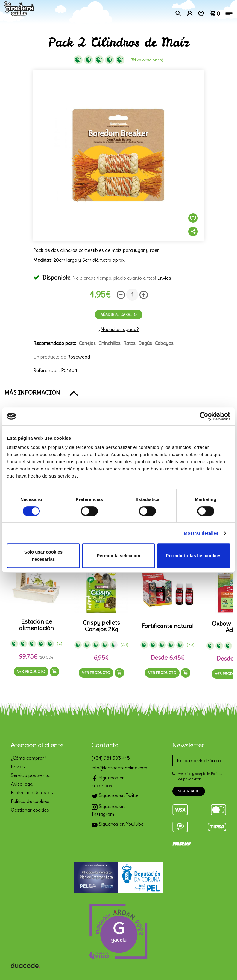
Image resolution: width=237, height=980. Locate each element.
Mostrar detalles (201, 533)
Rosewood (79, 357)
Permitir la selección (118, 555)
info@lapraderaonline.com (118, 768)
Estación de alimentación (37, 625)
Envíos (164, 278)
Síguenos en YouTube (118, 825)
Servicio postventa (30, 775)
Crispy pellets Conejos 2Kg (101, 626)
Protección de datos (32, 792)
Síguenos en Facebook (108, 781)
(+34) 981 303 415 (111, 758)
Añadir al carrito (119, 314)
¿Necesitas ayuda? (119, 329)
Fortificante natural (167, 626)
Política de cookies (30, 801)
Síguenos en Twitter (116, 796)
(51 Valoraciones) (147, 60)
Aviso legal (22, 784)
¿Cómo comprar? (29, 758)
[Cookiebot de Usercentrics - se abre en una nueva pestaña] (204, 416)
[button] (118, 393)
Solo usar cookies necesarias (43, 555)
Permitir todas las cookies (194, 555)
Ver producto (31, 672)
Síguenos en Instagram (108, 810)
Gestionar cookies (30, 810)
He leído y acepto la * (200, 776)
